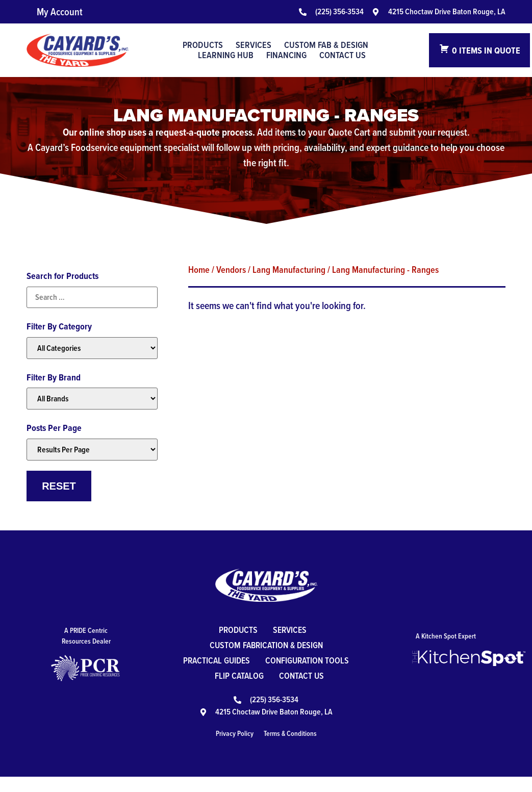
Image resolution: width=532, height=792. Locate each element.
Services (254, 45)
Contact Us (343, 55)
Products (203, 45)
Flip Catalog (317, 675)
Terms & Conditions (290, 749)
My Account (60, 12)
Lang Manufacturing (289, 269)
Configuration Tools (234, 675)
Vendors (231, 269)
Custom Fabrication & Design (266, 645)
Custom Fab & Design (326, 45)
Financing (286, 55)
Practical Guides (266, 660)
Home (199, 269)
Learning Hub (226, 55)
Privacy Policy (235, 749)
